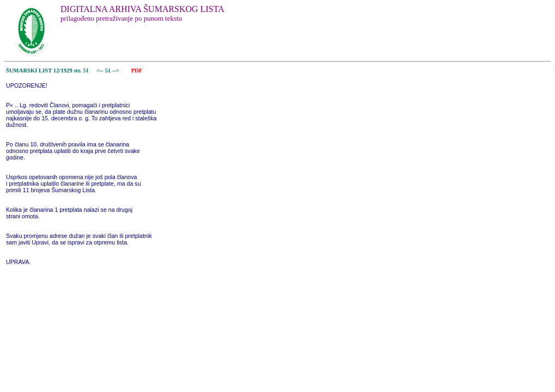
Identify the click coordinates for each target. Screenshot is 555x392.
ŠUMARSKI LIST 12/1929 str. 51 (47, 71)
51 (109, 71)
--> (117, 71)
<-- (100, 71)
